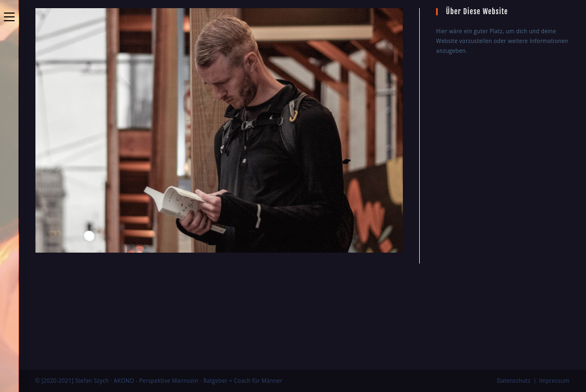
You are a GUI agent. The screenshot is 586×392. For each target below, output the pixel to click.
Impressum (554, 280)
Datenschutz (514, 280)
